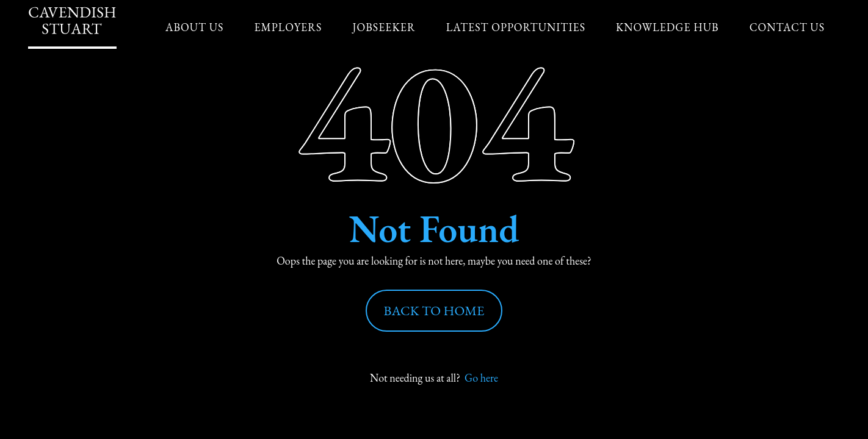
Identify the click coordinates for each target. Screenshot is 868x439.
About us (194, 27)
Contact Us (787, 27)
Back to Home (434, 311)
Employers (288, 27)
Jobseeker (384, 27)
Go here (481, 378)
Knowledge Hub (667, 27)
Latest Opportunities (516, 27)
